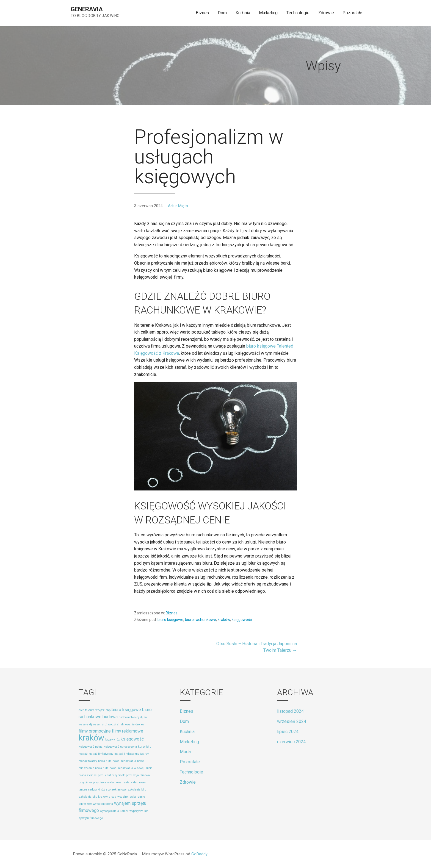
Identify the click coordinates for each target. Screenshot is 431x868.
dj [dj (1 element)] (138, 717)
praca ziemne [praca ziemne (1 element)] (88, 775)
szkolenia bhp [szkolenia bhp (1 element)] (137, 790)
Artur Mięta (178, 206)
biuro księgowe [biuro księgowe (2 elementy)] (126, 710)
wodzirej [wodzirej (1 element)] (123, 797)
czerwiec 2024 (291, 742)
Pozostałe (352, 13)
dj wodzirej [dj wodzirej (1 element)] (112, 724)
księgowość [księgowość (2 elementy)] (132, 739)
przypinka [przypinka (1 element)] (85, 782)
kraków (224, 620)
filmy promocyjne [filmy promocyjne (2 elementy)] (95, 731)
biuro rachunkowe (201, 620)
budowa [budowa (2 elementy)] (110, 717)
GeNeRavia (87, 9)
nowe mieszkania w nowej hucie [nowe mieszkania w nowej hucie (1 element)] (131, 768)
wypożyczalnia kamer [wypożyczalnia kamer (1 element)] (114, 811)
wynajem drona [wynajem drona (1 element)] (103, 804)
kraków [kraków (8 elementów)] (91, 738)
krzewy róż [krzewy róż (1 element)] (112, 740)
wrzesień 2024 (292, 721)
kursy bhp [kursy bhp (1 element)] (145, 747)
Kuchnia (243, 13)
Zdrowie (326, 13)
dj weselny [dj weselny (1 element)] (96, 724)
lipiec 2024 (288, 732)
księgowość (242, 620)
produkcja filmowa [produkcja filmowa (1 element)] (138, 775)
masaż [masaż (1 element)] (83, 754)
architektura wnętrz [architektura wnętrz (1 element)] (92, 710)
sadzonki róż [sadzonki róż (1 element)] (96, 790)
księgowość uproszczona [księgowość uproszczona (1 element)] (120, 747)
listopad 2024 (290, 711)
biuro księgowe (170, 620)
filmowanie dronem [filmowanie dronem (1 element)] (133, 724)
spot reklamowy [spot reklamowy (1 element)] (116, 790)
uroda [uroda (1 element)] (113, 797)
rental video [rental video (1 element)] (130, 782)
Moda (185, 752)
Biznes (202, 13)
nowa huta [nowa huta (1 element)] (105, 761)
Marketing (268, 13)
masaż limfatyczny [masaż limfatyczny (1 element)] (101, 754)
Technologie (298, 13)
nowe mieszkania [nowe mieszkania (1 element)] (124, 761)
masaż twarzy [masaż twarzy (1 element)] (88, 761)
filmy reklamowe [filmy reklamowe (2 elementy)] (128, 731)
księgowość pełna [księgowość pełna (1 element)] (91, 747)
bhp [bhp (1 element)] (108, 710)
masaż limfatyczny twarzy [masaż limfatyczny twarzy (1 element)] (132, 754)
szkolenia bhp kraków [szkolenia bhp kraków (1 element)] (93, 797)
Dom (222, 13)
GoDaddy (199, 854)
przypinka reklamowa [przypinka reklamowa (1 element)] (107, 782)
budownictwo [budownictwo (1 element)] (127, 717)
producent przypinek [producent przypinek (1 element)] (111, 775)
